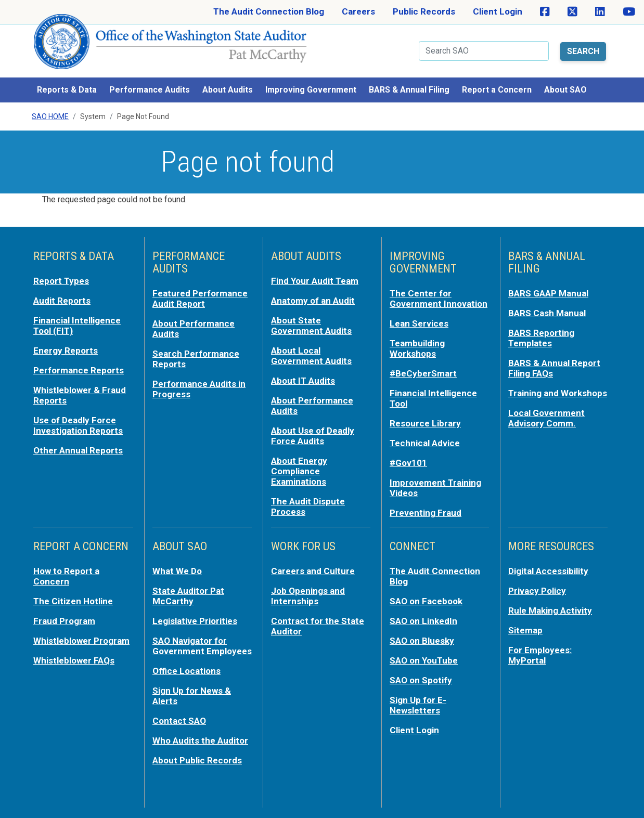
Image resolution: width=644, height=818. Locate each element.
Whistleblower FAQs (74, 660)
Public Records (424, 11)
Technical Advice (425, 443)
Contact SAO (179, 721)
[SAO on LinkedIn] (600, 12)
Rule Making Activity (550, 611)
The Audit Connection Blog (269, 11)
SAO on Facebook (426, 601)
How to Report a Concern (66, 576)
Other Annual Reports (78, 450)
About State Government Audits (311, 326)
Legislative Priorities (195, 621)
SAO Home (50, 116)
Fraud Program (64, 621)
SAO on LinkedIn (423, 621)
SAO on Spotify (421, 680)
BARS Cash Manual (547, 313)
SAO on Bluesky (422, 641)
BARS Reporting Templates (541, 338)
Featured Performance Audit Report (200, 298)
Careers (358, 11)
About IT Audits (303, 381)
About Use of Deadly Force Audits (313, 436)
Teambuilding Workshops (417, 348)
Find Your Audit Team (315, 281)
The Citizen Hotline (73, 601)
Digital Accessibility (548, 571)
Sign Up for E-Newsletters (418, 705)
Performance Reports (79, 370)
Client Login (498, 11)
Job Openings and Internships (308, 596)
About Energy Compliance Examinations (299, 471)
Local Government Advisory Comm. (546, 418)
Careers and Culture (313, 571)
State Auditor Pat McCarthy (188, 596)
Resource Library (425, 423)
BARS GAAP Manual (548, 293)
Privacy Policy (537, 591)
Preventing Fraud (426, 513)
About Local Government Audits (311, 356)
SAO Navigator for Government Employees (202, 646)
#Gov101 (408, 463)
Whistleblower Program (81, 641)
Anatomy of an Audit (313, 301)
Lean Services (419, 323)
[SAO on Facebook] (545, 12)
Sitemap (525, 630)
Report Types (61, 281)
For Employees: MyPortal (540, 655)
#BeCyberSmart (423, 373)
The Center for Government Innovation (439, 298)
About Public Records (197, 760)
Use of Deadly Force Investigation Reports (78, 425)
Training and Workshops (558, 393)
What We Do (177, 571)
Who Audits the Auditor (200, 741)
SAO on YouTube (424, 660)
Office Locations (186, 671)
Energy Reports (66, 350)
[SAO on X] (572, 12)
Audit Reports (62, 301)
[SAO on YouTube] (629, 12)
